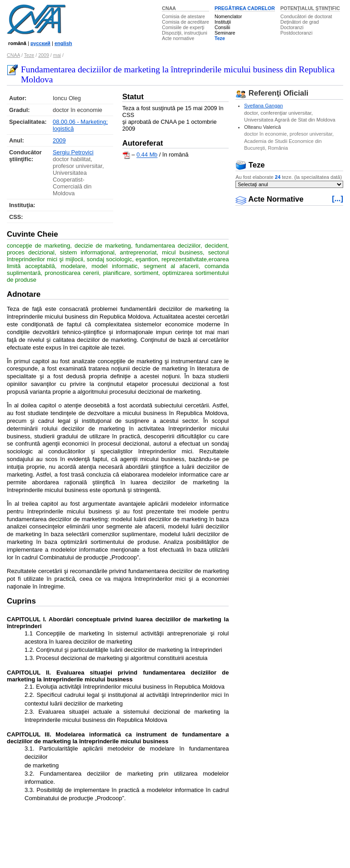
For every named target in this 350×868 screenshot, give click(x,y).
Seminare (225, 33)
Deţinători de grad (300, 22)
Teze (220, 38)
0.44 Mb (147, 155)
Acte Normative (270, 199)
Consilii (222, 27)
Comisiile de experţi (183, 27)
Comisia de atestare (183, 16)
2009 (44, 55)
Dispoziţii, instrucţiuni (185, 33)
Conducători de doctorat (306, 16)
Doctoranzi (292, 27)
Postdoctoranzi (297, 33)
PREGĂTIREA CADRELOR (245, 8)
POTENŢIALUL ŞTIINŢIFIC (310, 8)
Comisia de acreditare (185, 22)
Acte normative (178, 38)
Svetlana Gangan (263, 106)
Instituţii (223, 22)
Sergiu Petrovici (73, 152)
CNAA (169, 8)
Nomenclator (228, 16)
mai (57, 55)
